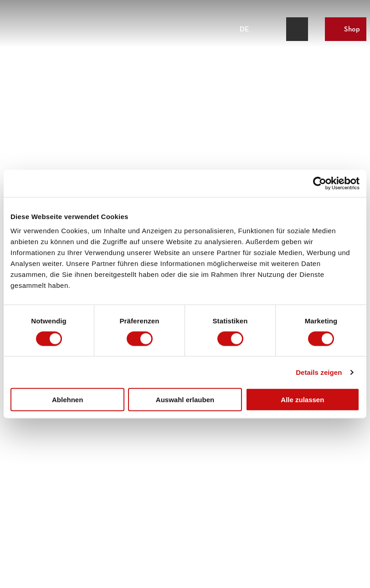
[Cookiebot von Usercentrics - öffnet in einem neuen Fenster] (320, 183)
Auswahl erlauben (185, 400)
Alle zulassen (302, 400)
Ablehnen (67, 400)
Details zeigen (319, 372)
